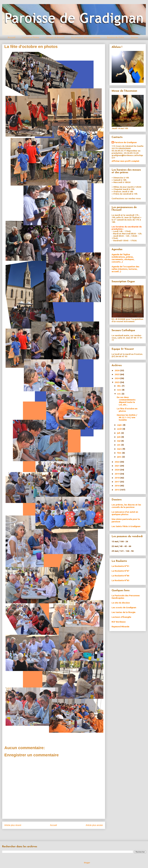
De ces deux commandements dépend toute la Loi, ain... (126, 401)
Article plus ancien (94, 825)
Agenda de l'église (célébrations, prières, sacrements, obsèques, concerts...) (123, 258)
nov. (119, 390)
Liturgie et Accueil (55, 38)
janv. (120, 457)
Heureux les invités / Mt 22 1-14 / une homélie (127, 417)
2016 (117, 486)
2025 (117, 374)
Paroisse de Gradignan (126, 142)
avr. (119, 445)
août (120, 429)
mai (119, 441)
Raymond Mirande (120, 627)
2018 (117, 478)
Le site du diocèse (121, 603)
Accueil (11, 38)
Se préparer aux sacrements (86, 38)
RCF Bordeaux (119, 622)
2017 (117, 482)
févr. (120, 453)
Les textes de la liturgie (123, 612)
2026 (117, 370)
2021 (117, 466)
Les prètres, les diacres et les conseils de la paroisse (126, 506)
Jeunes (134, 38)
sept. (120, 425)
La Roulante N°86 (120, 576)
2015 (117, 490)
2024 (117, 378)
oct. (119, 394)
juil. (119, 433)
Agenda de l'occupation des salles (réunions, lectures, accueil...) (125, 269)
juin (119, 437)
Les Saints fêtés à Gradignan (126, 526)
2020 (117, 470)
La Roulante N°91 (120, 566)
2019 (117, 474)
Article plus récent (13, 825)
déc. (119, 386)
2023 (117, 382)
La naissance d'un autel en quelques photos (125, 513)
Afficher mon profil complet (125, 161)
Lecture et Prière (31, 38)
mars (120, 449)
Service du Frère (115, 38)
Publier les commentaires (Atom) (59, 834)
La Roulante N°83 (120, 580)
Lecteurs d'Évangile (121, 617)
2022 (117, 462)
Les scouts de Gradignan (124, 607)
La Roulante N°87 (120, 571)
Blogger (87, 863)
